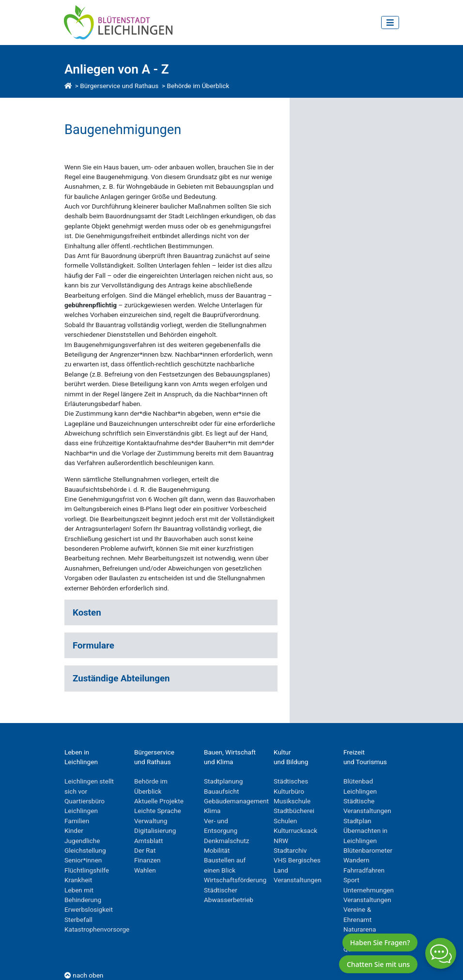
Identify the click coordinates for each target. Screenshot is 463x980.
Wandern (356, 860)
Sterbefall (78, 920)
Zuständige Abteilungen (121, 678)
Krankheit (78, 880)
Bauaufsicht (221, 791)
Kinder (74, 830)
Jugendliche (82, 841)
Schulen (285, 821)
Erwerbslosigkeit (89, 909)
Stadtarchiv (290, 850)
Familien (77, 821)
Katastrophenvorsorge (97, 929)
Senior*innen (83, 860)
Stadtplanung (224, 781)
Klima (212, 811)
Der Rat (145, 850)
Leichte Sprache (158, 811)
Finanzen (147, 860)
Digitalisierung (155, 830)
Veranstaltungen (298, 880)
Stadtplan (357, 821)
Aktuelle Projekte (159, 801)
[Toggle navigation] (390, 23)
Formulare (93, 646)
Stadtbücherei (294, 811)
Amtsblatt (148, 841)
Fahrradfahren (364, 870)
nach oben (84, 975)
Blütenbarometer (368, 850)
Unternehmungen (369, 890)
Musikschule (292, 801)
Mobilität (217, 850)
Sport (351, 880)
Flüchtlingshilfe (87, 870)
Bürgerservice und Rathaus (119, 86)
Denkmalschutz (226, 841)
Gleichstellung (85, 850)
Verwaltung (151, 821)
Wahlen (145, 870)
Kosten (87, 613)
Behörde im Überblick (198, 86)
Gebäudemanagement (236, 801)
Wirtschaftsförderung (235, 880)
